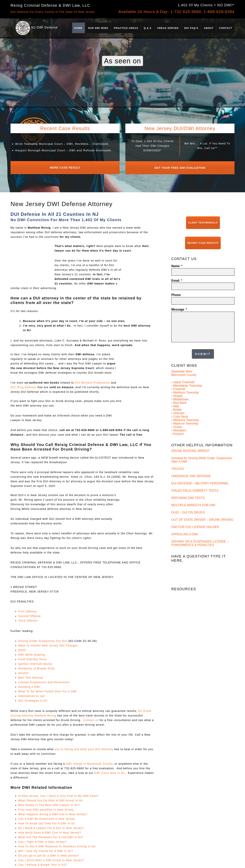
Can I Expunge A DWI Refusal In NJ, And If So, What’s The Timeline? (205, 692)
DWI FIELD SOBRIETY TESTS (193, 616)
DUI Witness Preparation (92, 381)
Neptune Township (186, 415)
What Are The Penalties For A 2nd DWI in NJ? (51, 835)
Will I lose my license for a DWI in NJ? (46, 849)
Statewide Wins (182, 363)
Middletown (181, 391)
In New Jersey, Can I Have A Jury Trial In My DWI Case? (59, 794)
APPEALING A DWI (185, 526)
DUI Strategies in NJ (33, 699)
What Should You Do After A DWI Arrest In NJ (51, 799)
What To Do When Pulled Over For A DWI (47, 690)
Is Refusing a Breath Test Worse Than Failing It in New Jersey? (202, 674)
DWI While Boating (32, 653)
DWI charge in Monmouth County (89, 762)
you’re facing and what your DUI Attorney (84, 747)
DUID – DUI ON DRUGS (188, 504)
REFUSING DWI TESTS (188, 489)
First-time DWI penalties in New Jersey (46, 808)
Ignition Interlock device (35, 662)
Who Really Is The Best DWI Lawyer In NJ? (49, 803)
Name (177, 260)
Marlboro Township (186, 384)
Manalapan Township (188, 377)
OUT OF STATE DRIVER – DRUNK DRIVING (202, 511)
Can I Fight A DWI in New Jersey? (42, 840)
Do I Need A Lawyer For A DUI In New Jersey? (51, 826)
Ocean (178, 419)
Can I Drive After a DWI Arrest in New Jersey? (51, 858)
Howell (178, 388)
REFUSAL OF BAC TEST (189, 630)
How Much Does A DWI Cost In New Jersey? (50, 831)
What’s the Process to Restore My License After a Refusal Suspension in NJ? (205, 683)
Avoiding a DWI (29, 685)
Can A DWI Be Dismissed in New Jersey (47, 817)
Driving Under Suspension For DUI (43, 639)
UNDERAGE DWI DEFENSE (191, 468)
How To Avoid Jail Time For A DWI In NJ (47, 822)
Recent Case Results (203, 238)
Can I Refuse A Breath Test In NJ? (43, 863)
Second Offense (29, 614)
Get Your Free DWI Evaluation (180, 167)
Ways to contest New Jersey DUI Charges (48, 644)
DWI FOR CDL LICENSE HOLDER (195, 519)
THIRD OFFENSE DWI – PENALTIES (197, 601)
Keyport (178, 425)
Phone (176, 289)
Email (177, 275)
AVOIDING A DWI (183, 623)
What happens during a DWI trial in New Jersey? (53, 812)
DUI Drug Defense (23, 385)
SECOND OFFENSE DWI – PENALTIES (199, 594)
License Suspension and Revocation (44, 680)
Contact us (91, 718)
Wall (176, 398)
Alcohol (23, 671)
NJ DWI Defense (45, 27)
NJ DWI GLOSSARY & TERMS (193, 638)
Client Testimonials (203, 220)
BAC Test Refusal (31, 676)
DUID (22, 648)
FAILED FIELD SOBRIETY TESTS (195, 482)
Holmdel (179, 405)
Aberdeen (180, 422)
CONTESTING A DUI (186, 608)
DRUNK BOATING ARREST (191, 442)
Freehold (179, 381)
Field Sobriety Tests (32, 657)
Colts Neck (181, 408)
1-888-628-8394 (219, 12)
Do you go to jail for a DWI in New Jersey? (49, 854)
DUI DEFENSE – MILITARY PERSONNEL (200, 475)
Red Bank (180, 394)
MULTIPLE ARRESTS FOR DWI (193, 497)
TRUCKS (178, 460)
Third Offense (28, 619)
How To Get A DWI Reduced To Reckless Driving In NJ (57, 844)
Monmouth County (184, 366)
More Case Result (65, 167)
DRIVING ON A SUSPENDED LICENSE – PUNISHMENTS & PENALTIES (200, 535)
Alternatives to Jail (32, 694)
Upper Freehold (184, 374)
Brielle (177, 401)
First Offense (27, 610)
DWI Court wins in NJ (110, 771)
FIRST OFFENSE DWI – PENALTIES (197, 587)
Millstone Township (186, 412)
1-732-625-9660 (186, 12)
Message (179, 304)
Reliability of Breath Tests (37, 667)
